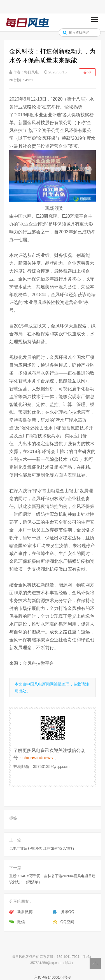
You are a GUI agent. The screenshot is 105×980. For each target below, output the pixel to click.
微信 (21, 922)
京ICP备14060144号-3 (52, 977)
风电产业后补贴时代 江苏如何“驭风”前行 (42, 848)
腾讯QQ (67, 912)
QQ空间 (67, 922)
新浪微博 (25, 912)
